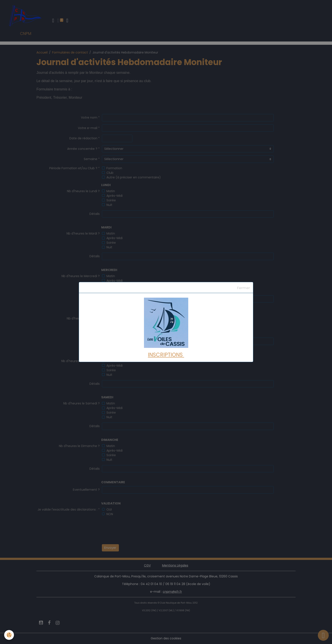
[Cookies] (9, 635)
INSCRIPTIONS (166, 355)
